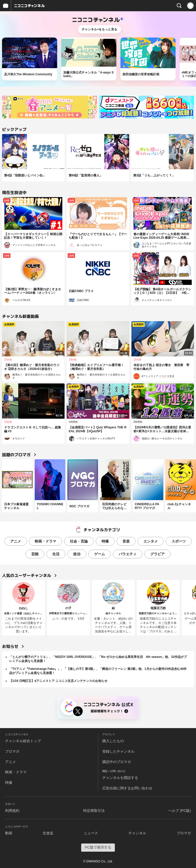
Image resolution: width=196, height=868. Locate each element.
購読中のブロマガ (117, 762)
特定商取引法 (94, 811)
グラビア (157, 554)
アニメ (16, 541)
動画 (9, 833)
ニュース (91, 833)
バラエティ (128, 554)
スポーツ (179, 541)
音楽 (126, 541)
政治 (77, 554)
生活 (56, 554)
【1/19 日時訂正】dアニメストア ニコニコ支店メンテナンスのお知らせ (58, 681)
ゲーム (100, 554)
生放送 (48, 833)
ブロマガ (12, 751)
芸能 (35, 554)
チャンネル (137, 833)
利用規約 (12, 811)
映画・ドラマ (45, 541)
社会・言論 (79, 541)
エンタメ (151, 541)
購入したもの (113, 741)
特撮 (105, 541)
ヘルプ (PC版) (180, 811)
